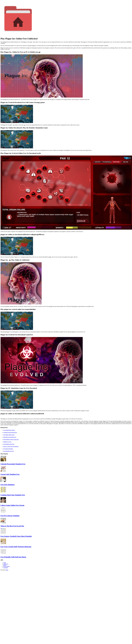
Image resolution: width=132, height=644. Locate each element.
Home (5, 563)
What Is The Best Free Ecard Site (12, 526)
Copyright (6, 568)
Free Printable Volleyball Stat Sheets (13, 557)
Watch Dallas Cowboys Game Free (11, 439)
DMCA (5, 565)
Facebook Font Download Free (10, 432)
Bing (7, 570)
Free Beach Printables (8, 449)
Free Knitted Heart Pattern (9, 430)
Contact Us (6, 564)
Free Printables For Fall (8, 451)
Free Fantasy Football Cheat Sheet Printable (16, 536)
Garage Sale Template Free (10, 474)
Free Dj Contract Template (10, 516)
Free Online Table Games (9, 435)
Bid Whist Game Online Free (10, 437)
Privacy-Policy (7, 566)
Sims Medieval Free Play (9, 444)
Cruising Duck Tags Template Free (13, 495)
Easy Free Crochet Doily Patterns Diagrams (16, 547)
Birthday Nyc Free (7, 442)
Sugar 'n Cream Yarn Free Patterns (11, 446)
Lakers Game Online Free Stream (12, 505)
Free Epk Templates (8, 485)
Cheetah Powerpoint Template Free (13, 464)
